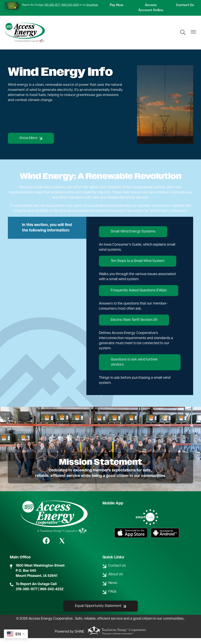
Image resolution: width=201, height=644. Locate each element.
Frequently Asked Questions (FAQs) (139, 296)
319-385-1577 (52, 5)
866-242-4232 (70, 5)
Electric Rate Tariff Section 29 (134, 326)
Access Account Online (151, 11)
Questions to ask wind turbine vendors (134, 368)
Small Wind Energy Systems (133, 237)
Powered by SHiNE (69, 638)
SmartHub (92, 5)
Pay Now (117, 6)
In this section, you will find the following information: (47, 234)
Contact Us (184, 6)
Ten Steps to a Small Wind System (138, 267)
